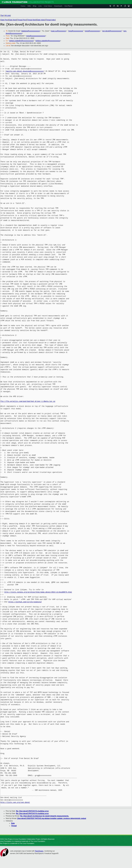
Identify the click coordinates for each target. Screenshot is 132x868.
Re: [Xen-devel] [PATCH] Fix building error (32, 811)
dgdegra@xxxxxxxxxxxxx (31, 31)
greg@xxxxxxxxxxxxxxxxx (36, 36)
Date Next (12, 20)
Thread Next (31, 20)
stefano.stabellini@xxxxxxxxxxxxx (22, 41)
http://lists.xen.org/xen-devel (15, 802)
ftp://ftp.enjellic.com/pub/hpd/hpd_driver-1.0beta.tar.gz (28, 401)
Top (2, 15)
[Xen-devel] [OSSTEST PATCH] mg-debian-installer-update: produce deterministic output (52, 818)
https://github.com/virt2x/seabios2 (25, 602)
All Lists (8, 15)
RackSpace (39, 851)
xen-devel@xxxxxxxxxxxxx (112, 31)
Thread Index (51, 20)
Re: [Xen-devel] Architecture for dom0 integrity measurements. (45, 816)
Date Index (41, 20)
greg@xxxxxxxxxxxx (76, 31)
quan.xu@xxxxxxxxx (58, 31)
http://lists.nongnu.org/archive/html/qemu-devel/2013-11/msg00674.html (38, 592)
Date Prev (4, 20)
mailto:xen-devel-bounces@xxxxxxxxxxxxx (25, 71)
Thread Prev (22, 20)
